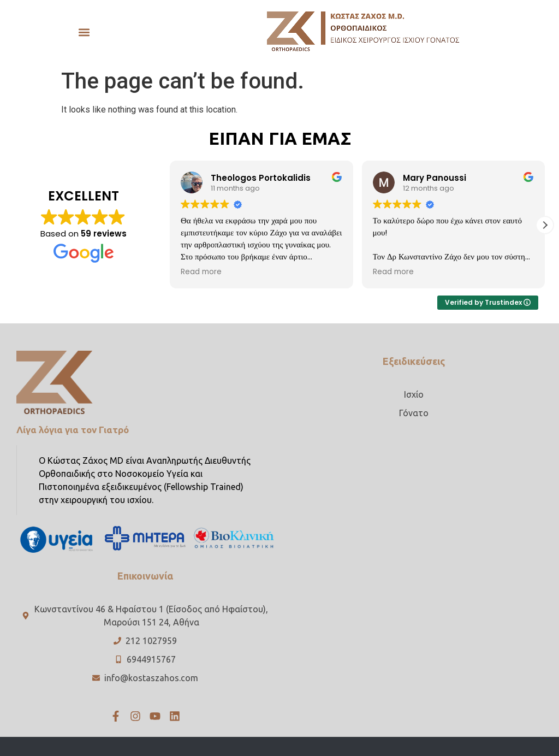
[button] (84, 32)
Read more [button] (201, 272)
